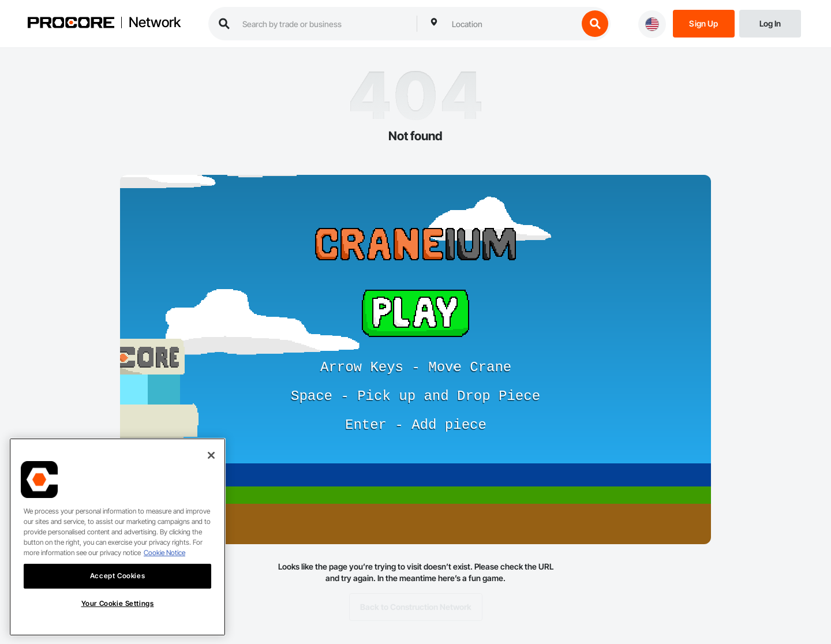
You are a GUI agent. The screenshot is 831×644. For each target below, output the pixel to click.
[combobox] (512, 24)
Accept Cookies (117, 587)
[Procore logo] (71, 24)
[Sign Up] (704, 23)
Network (155, 23)
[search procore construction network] (324, 24)
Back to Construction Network (416, 607)
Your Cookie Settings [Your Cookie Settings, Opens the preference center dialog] (118, 614)
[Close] (211, 466)
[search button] (595, 24)
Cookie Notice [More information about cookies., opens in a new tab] (164, 563)
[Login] (770, 23)
